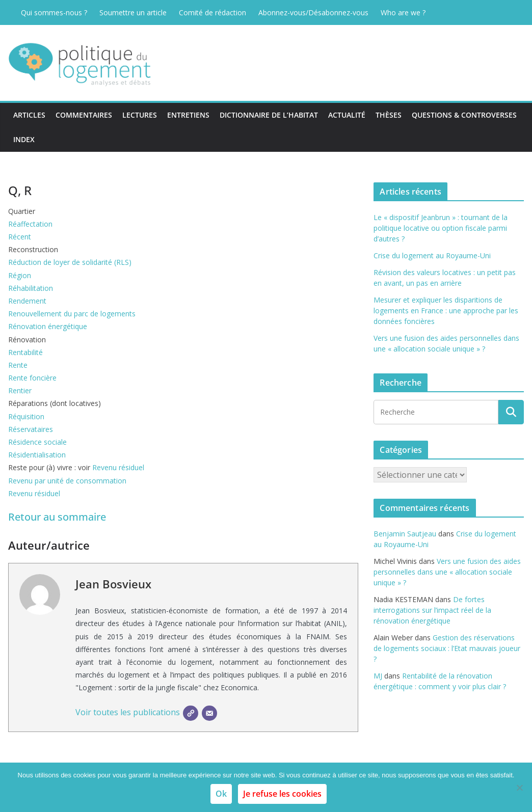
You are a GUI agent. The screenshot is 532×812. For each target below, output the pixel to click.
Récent (20, 237)
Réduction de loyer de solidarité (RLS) (70, 262)
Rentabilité (25, 352)
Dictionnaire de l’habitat (269, 115)
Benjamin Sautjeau (405, 534)
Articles (29, 115)
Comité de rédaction (212, 12)
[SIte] (191, 713)
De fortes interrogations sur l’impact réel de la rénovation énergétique (432, 610)
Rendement (27, 301)
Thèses (389, 115)
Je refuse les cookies (282, 794)
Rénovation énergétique (48, 326)
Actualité (347, 115)
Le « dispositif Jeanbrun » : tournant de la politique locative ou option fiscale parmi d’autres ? (441, 228)
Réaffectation (30, 224)
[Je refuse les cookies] (519, 788)
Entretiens (188, 115)
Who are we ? (403, 12)
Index (24, 139)
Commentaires (84, 115)
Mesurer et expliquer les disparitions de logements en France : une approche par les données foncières (446, 310)
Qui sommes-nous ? (54, 12)
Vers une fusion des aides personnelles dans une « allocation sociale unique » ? (447, 572)
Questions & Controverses (464, 115)
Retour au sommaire (57, 517)
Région (20, 275)
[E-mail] (209, 713)
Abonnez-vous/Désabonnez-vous (313, 12)
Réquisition (26, 416)
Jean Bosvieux (113, 584)
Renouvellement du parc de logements (72, 314)
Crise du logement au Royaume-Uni (432, 255)
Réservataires (31, 429)
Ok (221, 794)
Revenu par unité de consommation (67, 481)
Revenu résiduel (118, 467)
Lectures (140, 115)
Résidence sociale (37, 442)
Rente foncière (32, 378)
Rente (18, 365)
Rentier (20, 390)
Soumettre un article (133, 12)
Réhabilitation (31, 288)
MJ (378, 676)
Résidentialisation (37, 455)
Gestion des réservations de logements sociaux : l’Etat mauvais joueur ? (447, 648)
